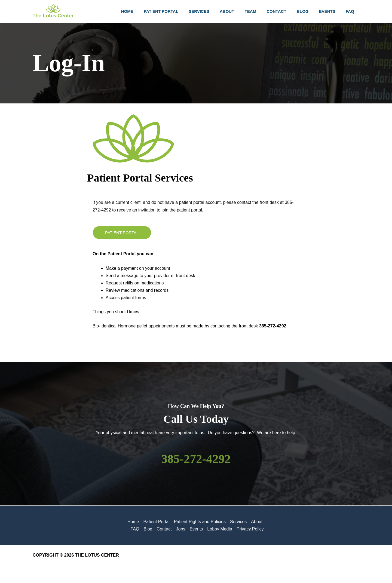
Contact (164, 529)
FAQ (135, 529)
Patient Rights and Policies (200, 522)
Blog (148, 529)
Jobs (181, 529)
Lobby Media (220, 529)
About (257, 522)
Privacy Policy (250, 529)
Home (133, 522)
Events (196, 529)
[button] (122, 233)
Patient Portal (157, 522)
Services (238, 522)
